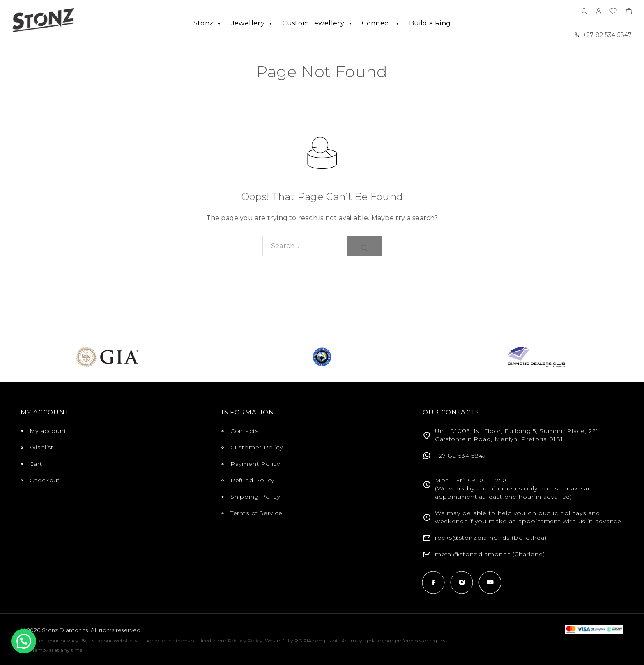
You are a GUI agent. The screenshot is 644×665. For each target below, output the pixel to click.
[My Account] (598, 12)
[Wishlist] (613, 12)
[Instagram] (462, 582)
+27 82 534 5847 (607, 35)
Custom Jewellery (318, 23)
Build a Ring (430, 23)
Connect (381, 23)
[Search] (584, 12)
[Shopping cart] (629, 12)
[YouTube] (490, 582)
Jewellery (253, 23)
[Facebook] (434, 582)
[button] (24, 641)
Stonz (208, 23)
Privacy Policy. (246, 641)
